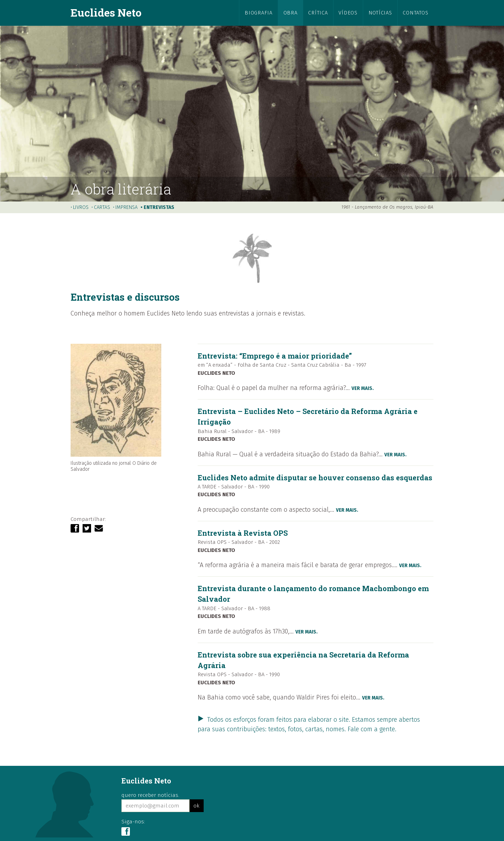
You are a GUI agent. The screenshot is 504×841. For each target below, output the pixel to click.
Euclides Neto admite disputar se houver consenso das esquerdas (315, 477)
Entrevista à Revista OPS (243, 533)
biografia (259, 13)
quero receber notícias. (150, 795)
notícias (380, 13)
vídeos (348, 13)
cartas (102, 207)
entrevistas (159, 207)
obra (290, 13)
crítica (318, 13)
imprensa (127, 207)
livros (81, 207)
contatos (415, 13)
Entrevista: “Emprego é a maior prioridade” (275, 356)
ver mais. (363, 388)
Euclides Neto (106, 12)
